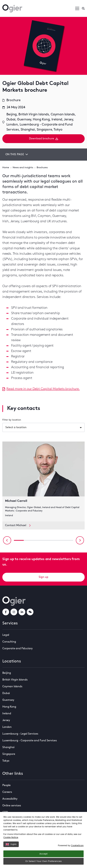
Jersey (6, 720)
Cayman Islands (12, 687)
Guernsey (8, 700)
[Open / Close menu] (77, 8)
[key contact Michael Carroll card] (43, 481)
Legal (6, 635)
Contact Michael (18, 525)
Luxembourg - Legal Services (20, 734)
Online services (12, 806)
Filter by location (12, 420)
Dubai (6, 693)
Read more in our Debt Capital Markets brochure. (41, 389)
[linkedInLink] (22, 612)
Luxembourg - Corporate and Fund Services (30, 741)
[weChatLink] (30, 612)
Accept (43, 854)
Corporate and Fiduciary (17, 649)
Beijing (7, 673)
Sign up (43, 577)
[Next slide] (80, 540)
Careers (7, 792)
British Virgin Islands (15, 680)
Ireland (7, 714)
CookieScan (77, 845)
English (11, 844)
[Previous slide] (7, 540)
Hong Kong (9, 707)
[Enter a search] (83, 8)
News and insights (23, 168)
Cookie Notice (11, 837)
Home (6, 168)
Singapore (9, 754)
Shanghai (8, 747)
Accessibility (10, 799)
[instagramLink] (14, 612)
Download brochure (44, 139)
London (7, 727)
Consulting (9, 642)
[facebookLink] (6, 612)
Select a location (16, 427)
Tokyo (6, 761)
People (7, 785)
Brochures (42, 168)
